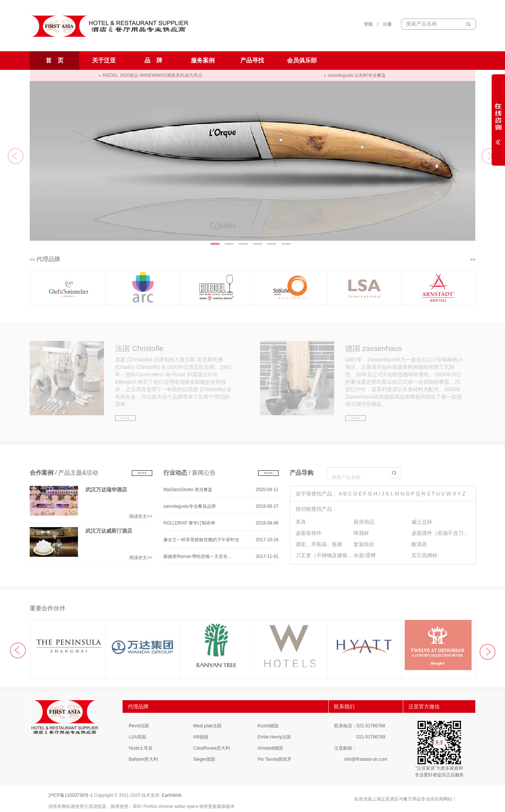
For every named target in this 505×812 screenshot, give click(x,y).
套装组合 (364, 544)
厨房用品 (364, 522)
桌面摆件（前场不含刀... (440, 533)
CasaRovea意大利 (211, 748)
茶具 (301, 522)
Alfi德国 (201, 737)
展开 (498, 120)
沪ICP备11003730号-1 (71, 795)
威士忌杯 (422, 522)
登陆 (368, 24)
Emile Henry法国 (274, 737)
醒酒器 (419, 544)
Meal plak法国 (207, 726)
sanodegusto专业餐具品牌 (190, 506)
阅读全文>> (141, 516)
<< (32, 260)
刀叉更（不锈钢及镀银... (324, 555)
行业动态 (175, 473)
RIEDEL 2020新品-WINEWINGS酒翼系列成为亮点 (150, 75)
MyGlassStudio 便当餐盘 (188, 490)
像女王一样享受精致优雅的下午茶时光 (201, 540)
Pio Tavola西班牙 (275, 759)
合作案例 (42, 473)
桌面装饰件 (309, 533)
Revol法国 (139, 726)
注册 (387, 24)
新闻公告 (204, 473)
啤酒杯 (361, 533)
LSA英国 (138, 737)
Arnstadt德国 (271, 748)
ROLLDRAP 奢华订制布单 (189, 523)
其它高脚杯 (424, 555)
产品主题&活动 (78, 473)
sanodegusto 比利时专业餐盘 (354, 75)
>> (473, 260)
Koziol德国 (268, 726)
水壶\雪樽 (365, 555)
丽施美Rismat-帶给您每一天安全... (197, 556)
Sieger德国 (204, 759)
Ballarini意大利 (144, 759)
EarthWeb (172, 795)
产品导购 (302, 473)
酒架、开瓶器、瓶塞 (319, 544)
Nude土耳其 (141, 748)
